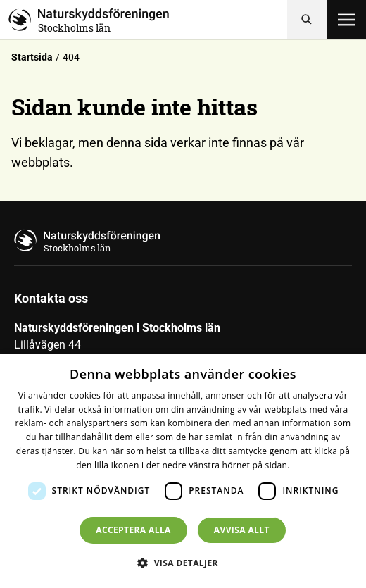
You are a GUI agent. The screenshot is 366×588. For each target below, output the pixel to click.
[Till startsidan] (148, 20)
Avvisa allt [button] (242, 530)
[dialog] (183, 471)
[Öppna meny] (346, 20)
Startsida (32, 57)
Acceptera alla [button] (133, 530)
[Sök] (307, 20)
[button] (183, 563)
